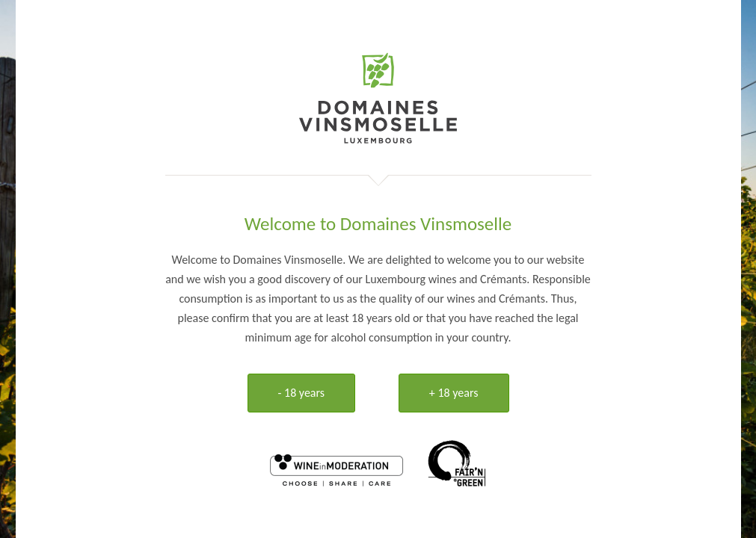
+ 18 (454, 393)
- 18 (302, 393)
